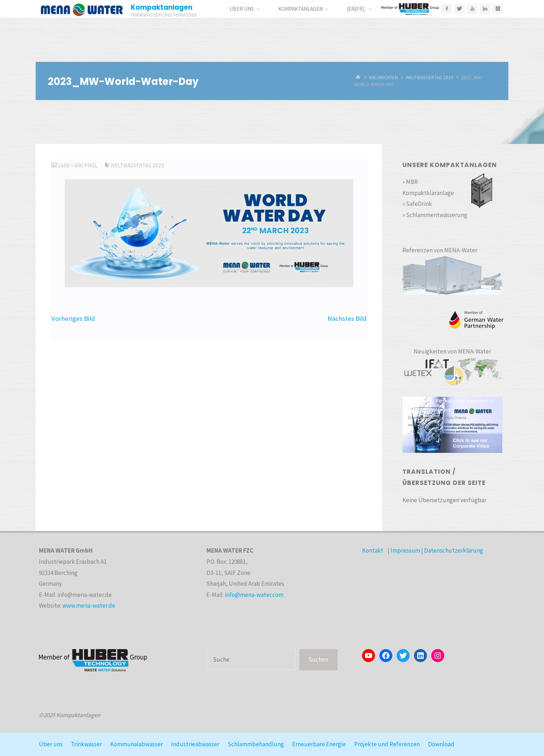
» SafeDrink (417, 204)
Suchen (318, 660)
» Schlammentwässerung (435, 215)
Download (441, 744)
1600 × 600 (71, 165)
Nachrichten (383, 78)
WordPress (491, 715)
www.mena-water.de (89, 606)
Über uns (51, 744)
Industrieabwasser (195, 744)
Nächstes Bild (347, 318)
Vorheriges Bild (73, 318)
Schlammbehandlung (256, 744)
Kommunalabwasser (137, 744)
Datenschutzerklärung (454, 550)
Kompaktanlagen (162, 7)
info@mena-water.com (254, 595)
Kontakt (373, 550)
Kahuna (460, 715)
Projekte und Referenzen (387, 744)
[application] (452, 425)
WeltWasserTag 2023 (430, 78)
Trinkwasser (86, 744)
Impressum (405, 550)
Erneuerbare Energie (319, 744)
